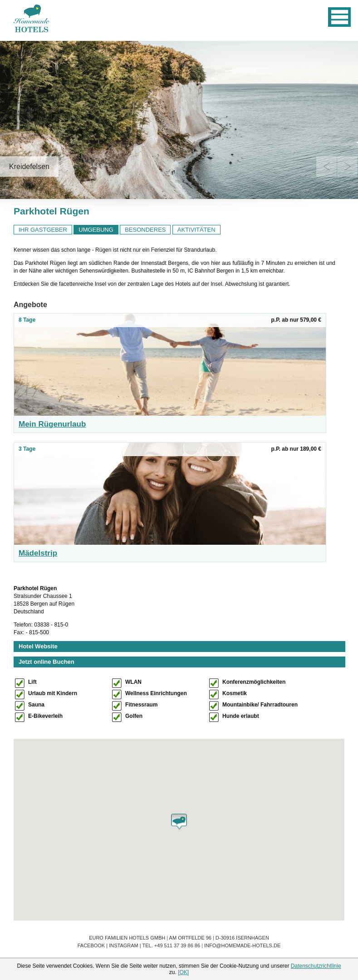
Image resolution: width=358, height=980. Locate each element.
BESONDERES (145, 230)
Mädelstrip (38, 553)
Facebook (91, 945)
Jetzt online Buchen (47, 662)
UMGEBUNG (96, 230)
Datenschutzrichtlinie (316, 966)
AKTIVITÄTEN (196, 230)
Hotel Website (38, 646)
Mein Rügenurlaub (52, 424)
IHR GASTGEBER (43, 230)
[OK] (183, 972)
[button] (179, 822)
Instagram (124, 945)
